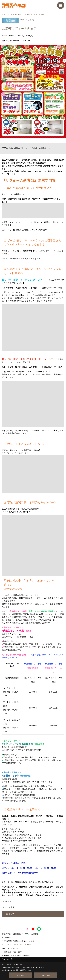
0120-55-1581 (13, 945)
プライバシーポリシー (28, 967)
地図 (32, 941)
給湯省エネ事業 (11, 776)
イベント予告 (9, 907)
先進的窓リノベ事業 (13, 631)
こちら (7, 283)
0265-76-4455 (25, 945)
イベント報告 (9, 914)
